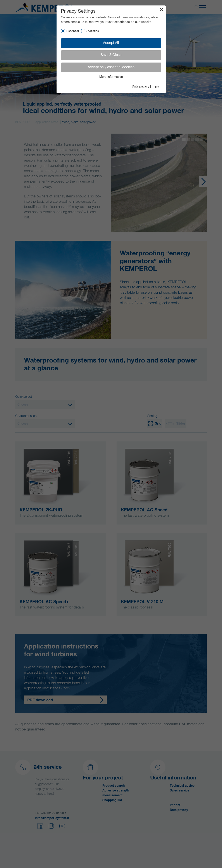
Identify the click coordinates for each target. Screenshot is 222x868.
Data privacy (141, 87)
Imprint (157, 87)
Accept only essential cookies (111, 67)
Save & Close (111, 55)
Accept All (111, 43)
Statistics (93, 31)
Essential (73, 31)
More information (111, 77)
